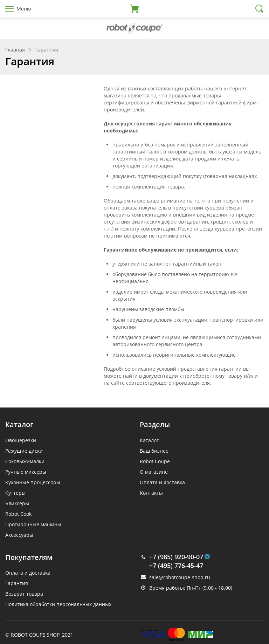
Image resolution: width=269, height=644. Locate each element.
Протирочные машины (33, 524)
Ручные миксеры (26, 472)
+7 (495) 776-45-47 (176, 566)
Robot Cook (18, 514)
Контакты (151, 493)
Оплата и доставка (162, 482)
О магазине (154, 472)
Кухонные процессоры (33, 482)
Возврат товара (24, 594)
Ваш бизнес (154, 451)
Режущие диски (24, 451)
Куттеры (15, 493)
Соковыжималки (25, 461)
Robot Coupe (155, 461)
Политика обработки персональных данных (58, 604)
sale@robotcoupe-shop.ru (180, 577)
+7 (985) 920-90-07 (176, 557)
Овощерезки (21, 440)
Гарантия (17, 583)
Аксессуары (19, 535)
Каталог (149, 440)
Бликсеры (17, 503)
